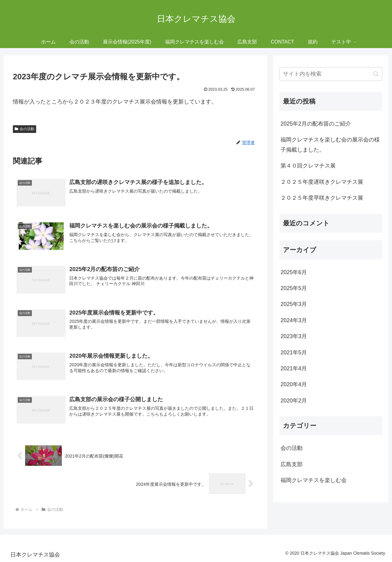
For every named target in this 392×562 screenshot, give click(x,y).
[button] (376, 74)
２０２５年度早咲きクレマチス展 (322, 198)
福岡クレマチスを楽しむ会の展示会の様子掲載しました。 (330, 145)
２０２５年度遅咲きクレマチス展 (322, 182)
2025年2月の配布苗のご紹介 (316, 124)
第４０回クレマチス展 (308, 166)
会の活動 (24, 129)
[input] (331, 74)
